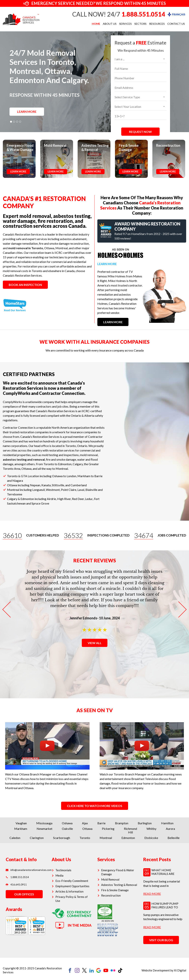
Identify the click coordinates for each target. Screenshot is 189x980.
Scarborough (62, 838)
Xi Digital (180, 970)
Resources (157, 24)
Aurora (170, 829)
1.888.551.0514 (143, 14)
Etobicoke (151, 838)
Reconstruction (111, 895)
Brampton (122, 823)
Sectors (140, 24)
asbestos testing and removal (24, 459)
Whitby (151, 829)
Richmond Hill (130, 830)
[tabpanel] (94, 82)
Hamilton (167, 823)
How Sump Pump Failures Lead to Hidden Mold (165, 907)
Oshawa (67, 823)
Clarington (37, 838)
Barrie (101, 823)
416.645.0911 (16, 885)
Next (179, 609)
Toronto (85, 838)
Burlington (145, 823)
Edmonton (128, 838)
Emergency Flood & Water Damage (118, 872)
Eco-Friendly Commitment (72, 881)
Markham (21, 829)
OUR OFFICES (24, 894)
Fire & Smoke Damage (115, 890)
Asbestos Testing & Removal (119, 885)
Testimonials (63, 870)
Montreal (106, 838)
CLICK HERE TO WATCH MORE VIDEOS (95, 806)
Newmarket (44, 829)
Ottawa (87, 829)
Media (59, 875)
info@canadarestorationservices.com (26, 870)
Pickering (108, 829)
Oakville (67, 829)
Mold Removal (110, 879)
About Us (110, 24)
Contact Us (176, 24)
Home (96, 24)
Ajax (85, 823)
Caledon (15, 838)
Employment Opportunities (72, 886)
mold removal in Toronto (26, 248)
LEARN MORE (27, 111)
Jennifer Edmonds (83, 618)
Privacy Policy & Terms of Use (72, 899)
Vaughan (21, 823)
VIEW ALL (95, 643)
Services (125, 24)
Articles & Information (69, 891)
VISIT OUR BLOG (161, 940)
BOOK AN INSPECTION (25, 285)
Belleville (174, 838)
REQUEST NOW (140, 132)
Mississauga (44, 823)
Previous (10, 609)
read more (152, 894)
